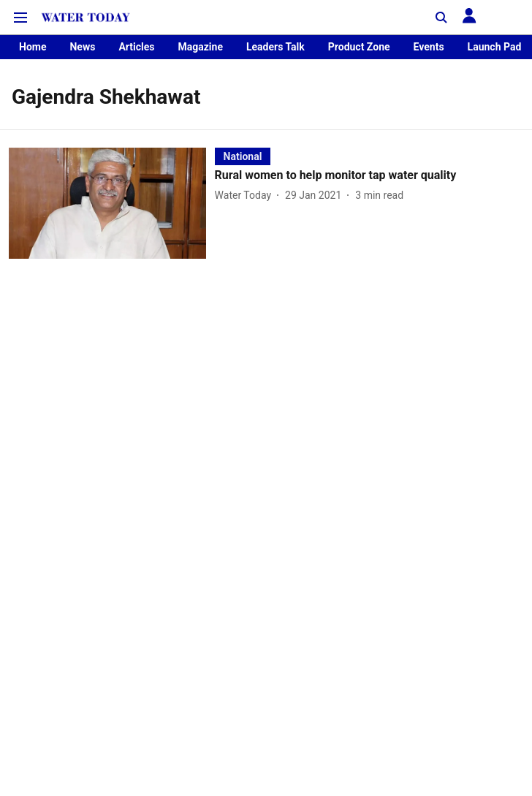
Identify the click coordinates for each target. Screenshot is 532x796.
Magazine (200, 47)
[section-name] (243, 156)
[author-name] (246, 196)
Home (33, 47)
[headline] (369, 176)
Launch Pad (495, 47)
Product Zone (359, 47)
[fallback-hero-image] (112, 203)
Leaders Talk (275, 47)
